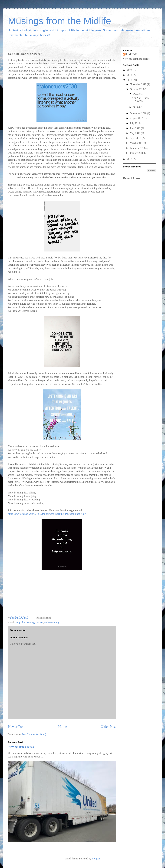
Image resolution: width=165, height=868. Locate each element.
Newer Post (16, 727)
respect (39, 622)
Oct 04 (137, 107)
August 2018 (137, 118)
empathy (20, 622)
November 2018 (139, 84)
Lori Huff (131, 54)
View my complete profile (136, 59)
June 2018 (135, 128)
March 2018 (136, 143)
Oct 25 (137, 94)
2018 (130, 80)
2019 (130, 75)
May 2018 (135, 133)
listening (30, 622)
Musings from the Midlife (59, 21)
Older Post (108, 727)
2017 (130, 159)
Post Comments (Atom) (34, 734)
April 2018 (136, 138)
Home (63, 727)
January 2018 (137, 153)
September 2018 (139, 113)
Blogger (96, 859)
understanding (52, 622)
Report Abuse (132, 178)
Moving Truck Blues (21, 747)
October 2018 (137, 89)
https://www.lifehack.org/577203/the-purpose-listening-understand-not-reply (47, 514)
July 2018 (135, 123)
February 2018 (138, 148)
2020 (130, 70)
